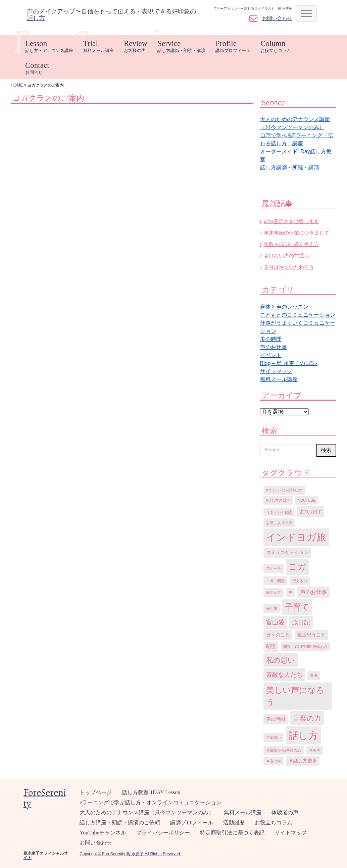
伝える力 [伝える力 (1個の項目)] (300, 581)
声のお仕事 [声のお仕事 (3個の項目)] (313, 592)
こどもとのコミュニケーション (298, 315)
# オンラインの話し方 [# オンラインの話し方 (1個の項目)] (284, 490)
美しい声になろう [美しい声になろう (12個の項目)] (295, 696)
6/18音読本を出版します (291, 221)
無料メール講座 (279, 379)
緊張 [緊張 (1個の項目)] (314, 675)
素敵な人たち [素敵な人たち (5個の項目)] (284, 675)
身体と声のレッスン (284, 307)
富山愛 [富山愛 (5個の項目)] (275, 622)
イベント (271, 355)
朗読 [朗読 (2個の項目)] (271, 646)
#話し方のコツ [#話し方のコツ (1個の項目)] (278, 500)
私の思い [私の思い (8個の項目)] (281, 660)
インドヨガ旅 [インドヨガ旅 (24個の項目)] (296, 537)
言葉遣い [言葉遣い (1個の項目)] (274, 737)
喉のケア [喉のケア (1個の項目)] (274, 593)
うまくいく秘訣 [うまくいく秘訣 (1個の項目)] (279, 512)
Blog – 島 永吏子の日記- (289, 363)
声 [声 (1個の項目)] (290, 593)
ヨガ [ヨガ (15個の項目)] (297, 567)
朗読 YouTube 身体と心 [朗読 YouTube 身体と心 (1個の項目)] (305, 647)
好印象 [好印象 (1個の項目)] (272, 608)
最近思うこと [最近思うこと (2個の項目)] (311, 635)
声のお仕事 (274, 347)
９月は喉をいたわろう (289, 267)
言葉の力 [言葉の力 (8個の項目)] (307, 718)
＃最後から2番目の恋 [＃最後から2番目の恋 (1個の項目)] (284, 750)
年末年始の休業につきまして (296, 233)
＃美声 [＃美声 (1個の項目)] (315, 750)
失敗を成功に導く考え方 (291, 244)
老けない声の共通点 (286, 256)
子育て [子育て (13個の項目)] (297, 607)
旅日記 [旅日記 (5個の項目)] (301, 622)
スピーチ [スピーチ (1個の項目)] (274, 568)
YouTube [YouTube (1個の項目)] (307, 500)
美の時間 (271, 339)
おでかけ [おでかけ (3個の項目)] (310, 512)
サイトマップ (276, 371)
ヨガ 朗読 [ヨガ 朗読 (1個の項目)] (275, 581)
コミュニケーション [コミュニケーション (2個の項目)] (287, 552)
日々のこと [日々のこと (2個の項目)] (278, 635)
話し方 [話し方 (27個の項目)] (303, 735)
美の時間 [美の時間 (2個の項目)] (276, 719)
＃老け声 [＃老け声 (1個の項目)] (274, 761)
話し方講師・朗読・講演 (290, 168)
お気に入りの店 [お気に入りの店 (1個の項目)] (279, 523)
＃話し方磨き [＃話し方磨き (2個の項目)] (303, 761)
